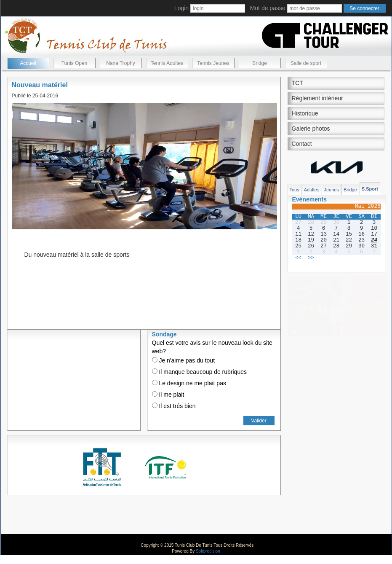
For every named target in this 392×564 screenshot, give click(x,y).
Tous (295, 190)
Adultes (312, 190)
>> (311, 258)
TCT (297, 83)
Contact (302, 144)
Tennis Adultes (167, 63)
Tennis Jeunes (213, 63)
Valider (259, 421)
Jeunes (331, 190)
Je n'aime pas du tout (184, 360)
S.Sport (370, 189)
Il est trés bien (174, 406)
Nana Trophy (121, 63)
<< (298, 258)
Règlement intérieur (317, 98)
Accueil (28, 63)
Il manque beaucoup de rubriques (199, 372)
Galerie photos (311, 129)
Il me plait (168, 395)
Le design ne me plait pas (189, 383)
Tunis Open (75, 63)
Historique (305, 113)
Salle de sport (306, 63)
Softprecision (208, 551)
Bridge (260, 63)
